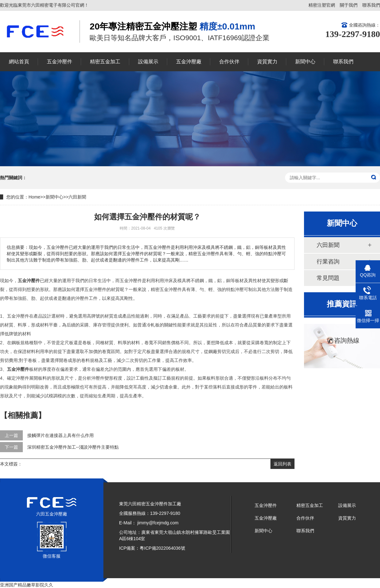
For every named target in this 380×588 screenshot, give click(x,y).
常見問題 (328, 278)
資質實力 (347, 518)
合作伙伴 (305, 518)
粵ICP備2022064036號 (162, 548)
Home (34, 197)
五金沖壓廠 (266, 518)
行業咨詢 (328, 262)
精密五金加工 (310, 505)
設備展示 (347, 505)
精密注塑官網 (322, 5)
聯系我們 (371, 5)
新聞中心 (54, 197)
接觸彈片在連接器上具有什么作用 (60, 435)
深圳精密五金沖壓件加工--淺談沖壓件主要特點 (73, 447)
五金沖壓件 (266, 505)
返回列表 (282, 464)
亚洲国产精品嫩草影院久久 (27, 585)
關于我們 (349, 5)
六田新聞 (77, 197)
